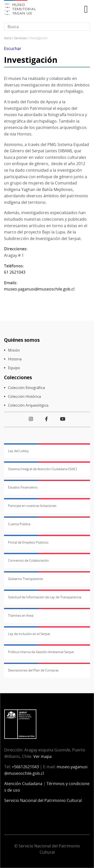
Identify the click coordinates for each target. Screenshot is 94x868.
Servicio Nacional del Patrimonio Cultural (43, 800)
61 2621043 (15, 272)
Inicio (8, 38)
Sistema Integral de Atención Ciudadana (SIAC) (42, 469)
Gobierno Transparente (25, 579)
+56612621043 (25, 767)
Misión (14, 350)
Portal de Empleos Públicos (28, 542)
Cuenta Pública (19, 524)
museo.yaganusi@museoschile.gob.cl (39, 289)
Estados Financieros (23, 487)
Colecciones (18, 377)
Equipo (14, 368)
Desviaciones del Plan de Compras (33, 670)
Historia (15, 359)
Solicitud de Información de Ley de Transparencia (45, 597)
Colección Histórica (24, 396)
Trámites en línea (21, 615)
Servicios (20, 38)
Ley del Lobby (18, 451)
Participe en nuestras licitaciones (32, 506)
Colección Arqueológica (28, 405)
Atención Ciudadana (23, 784)
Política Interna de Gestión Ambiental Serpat (41, 652)
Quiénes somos (22, 340)
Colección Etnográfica (26, 388)
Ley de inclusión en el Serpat (29, 634)
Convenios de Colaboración (28, 560)
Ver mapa (42, 756)
